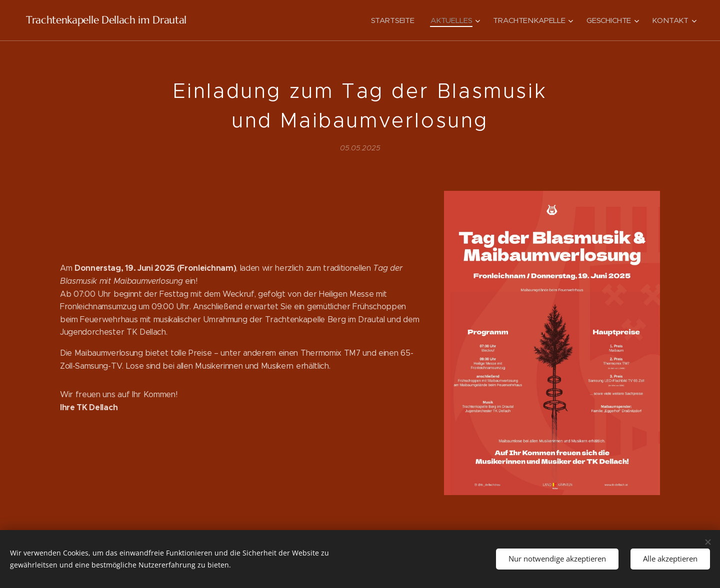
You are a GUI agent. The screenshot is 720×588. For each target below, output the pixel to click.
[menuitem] (391, 20)
